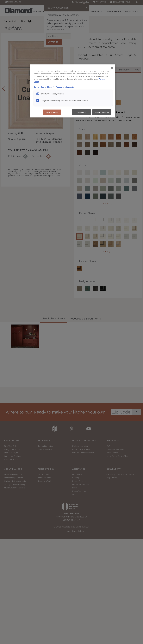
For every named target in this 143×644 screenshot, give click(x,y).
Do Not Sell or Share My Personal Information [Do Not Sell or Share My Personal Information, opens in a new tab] (55, 87)
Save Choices (52, 112)
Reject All (81, 112)
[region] (72, 91)
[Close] (112, 68)
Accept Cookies (102, 112)
